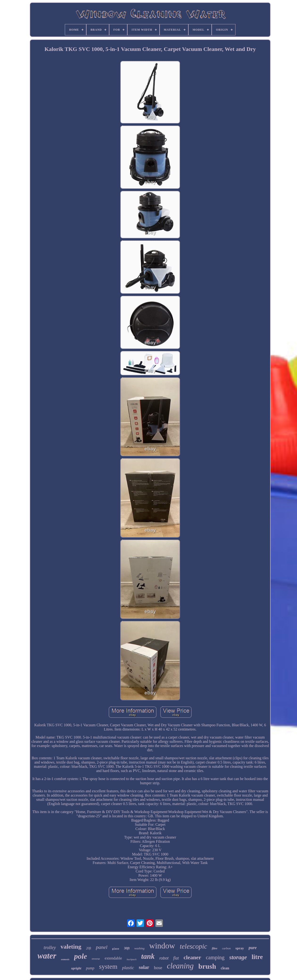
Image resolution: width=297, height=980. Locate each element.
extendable (113, 958)
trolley (50, 947)
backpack (132, 959)
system (108, 966)
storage (238, 957)
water (47, 956)
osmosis (65, 959)
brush (207, 966)
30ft (127, 948)
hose (158, 968)
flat (176, 958)
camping (215, 957)
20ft (89, 948)
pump (90, 968)
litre (257, 957)
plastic (128, 968)
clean (225, 968)
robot (164, 958)
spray (240, 948)
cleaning (180, 966)
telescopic (194, 946)
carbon (226, 948)
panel (102, 947)
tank (148, 956)
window (162, 946)
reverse (96, 959)
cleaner (192, 957)
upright (76, 968)
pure (253, 948)
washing (139, 948)
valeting (71, 947)
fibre (215, 948)
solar (144, 967)
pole (80, 956)
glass (116, 949)
